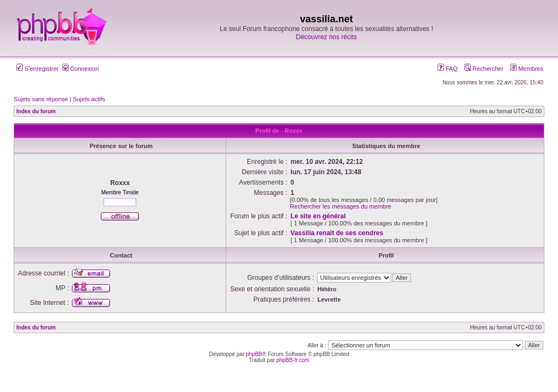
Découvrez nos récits (326, 37)
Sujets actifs (89, 99)
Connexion (81, 69)
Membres (527, 69)
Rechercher (484, 69)
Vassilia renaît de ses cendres (337, 233)
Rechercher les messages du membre (341, 206)
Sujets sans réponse (41, 99)
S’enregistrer (37, 69)
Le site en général (318, 216)
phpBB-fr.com (293, 360)
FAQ (448, 69)
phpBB (254, 354)
